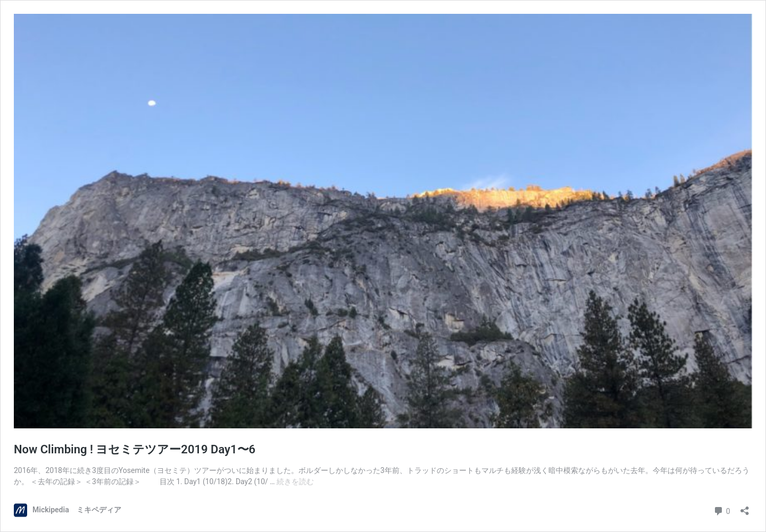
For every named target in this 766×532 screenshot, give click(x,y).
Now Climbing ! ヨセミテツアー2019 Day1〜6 (135, 449)
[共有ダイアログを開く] (745, 507)
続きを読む (295, 482)
